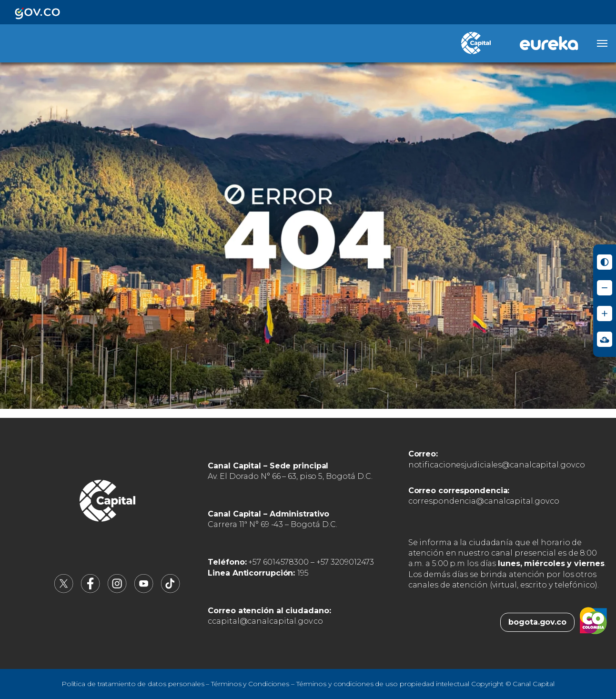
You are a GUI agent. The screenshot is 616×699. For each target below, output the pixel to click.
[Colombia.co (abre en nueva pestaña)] (593, 622)
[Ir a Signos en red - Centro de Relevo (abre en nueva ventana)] (605, 339)
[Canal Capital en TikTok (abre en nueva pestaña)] (171, 591)
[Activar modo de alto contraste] (605, 262)
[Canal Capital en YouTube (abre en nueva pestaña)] (144, 591)
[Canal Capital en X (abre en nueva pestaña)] (64, 591)
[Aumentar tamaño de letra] (605, 314)
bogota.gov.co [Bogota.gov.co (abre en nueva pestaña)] (537, 622)
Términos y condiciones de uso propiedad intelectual (383, 684)
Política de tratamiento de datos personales (133, 684)
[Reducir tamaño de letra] (605, 288)
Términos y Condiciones (250, 684)
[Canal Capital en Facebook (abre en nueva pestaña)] (91, 591)
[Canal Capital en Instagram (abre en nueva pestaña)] (117, 591)
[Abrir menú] (602, 43)
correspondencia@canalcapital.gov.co (484, 501)
